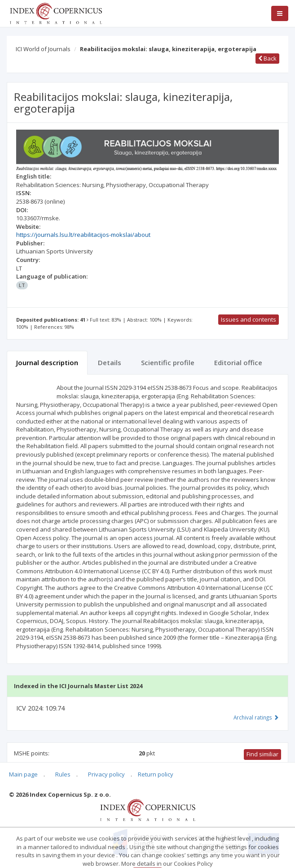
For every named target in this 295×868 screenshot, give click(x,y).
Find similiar (262, 754)
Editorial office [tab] (238, 362)
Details (110, 362)
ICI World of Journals (43, 49)
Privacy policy (106, 774)
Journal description (47, 362)
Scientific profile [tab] (168, 362)
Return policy (156, 774)
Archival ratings (256, 717)
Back (267, 58)
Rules (63, 774)
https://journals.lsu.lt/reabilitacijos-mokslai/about (83, 235)
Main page (23, 774)
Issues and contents (249, 319)
